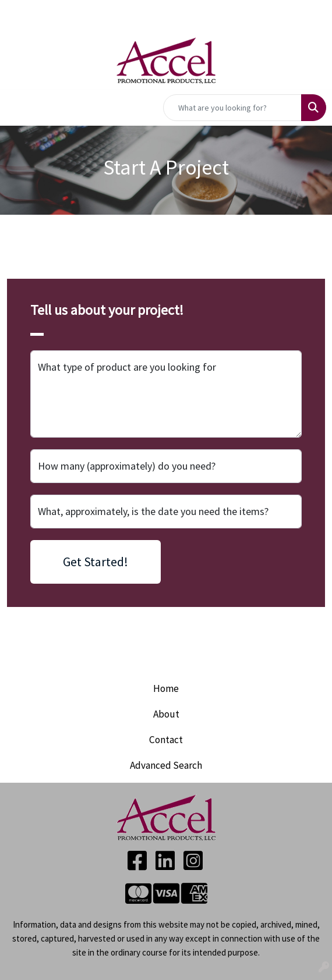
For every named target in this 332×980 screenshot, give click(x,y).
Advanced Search (166, 765)
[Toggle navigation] (18, 108)
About (166, 714)
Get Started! (96, 562)
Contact (166, 740)
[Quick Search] (232, 108)
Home (166, 688)
